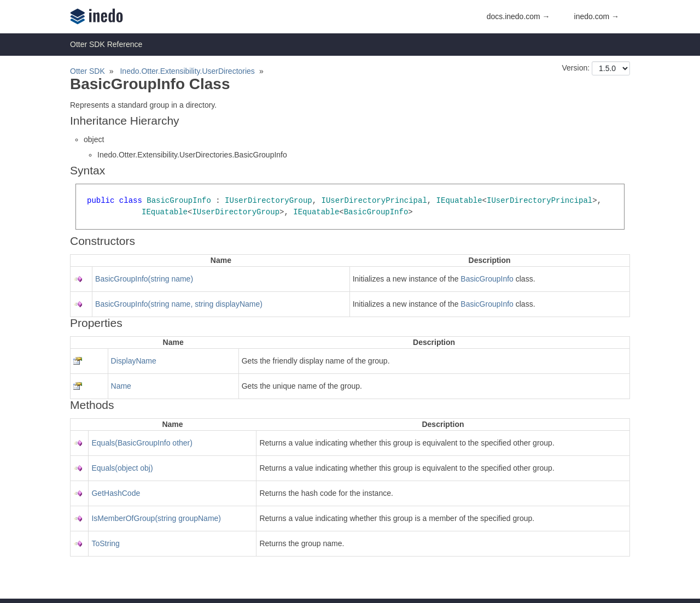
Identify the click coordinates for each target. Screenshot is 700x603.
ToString (105, 543)
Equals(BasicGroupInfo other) (142, 443)
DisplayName (134, 361)
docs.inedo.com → (518, 16)
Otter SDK (87, 71)
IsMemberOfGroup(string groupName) (156, 518)
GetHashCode (116, 493)
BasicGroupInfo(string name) (144, 279)
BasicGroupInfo (487, 279)
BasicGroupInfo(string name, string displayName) (179, 304)
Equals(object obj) (122, 468)
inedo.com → (597, 16)
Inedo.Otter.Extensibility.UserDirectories (187, 71)
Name (121, 386)
